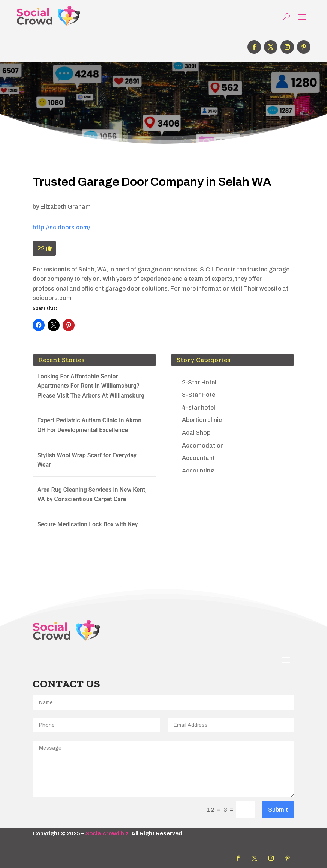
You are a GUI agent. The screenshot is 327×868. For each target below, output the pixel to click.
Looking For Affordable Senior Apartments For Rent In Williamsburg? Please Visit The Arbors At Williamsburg (91, 386)
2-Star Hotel (199, 382)
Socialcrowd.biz (107, 833)
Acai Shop (196, 433)
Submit (278, 810)
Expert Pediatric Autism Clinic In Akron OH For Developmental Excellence (89, 425)
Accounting (198, 471)
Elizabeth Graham (65, 207)
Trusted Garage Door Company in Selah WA (152, 182)
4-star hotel (199, 408)
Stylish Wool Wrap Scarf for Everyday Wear (87, 460)
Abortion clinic (202, 420)
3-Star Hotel (199, 395)
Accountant (198, 458)
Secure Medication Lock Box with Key (87, 524)
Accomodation (203, 445)
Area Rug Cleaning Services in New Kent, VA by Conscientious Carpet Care (92, 495)
